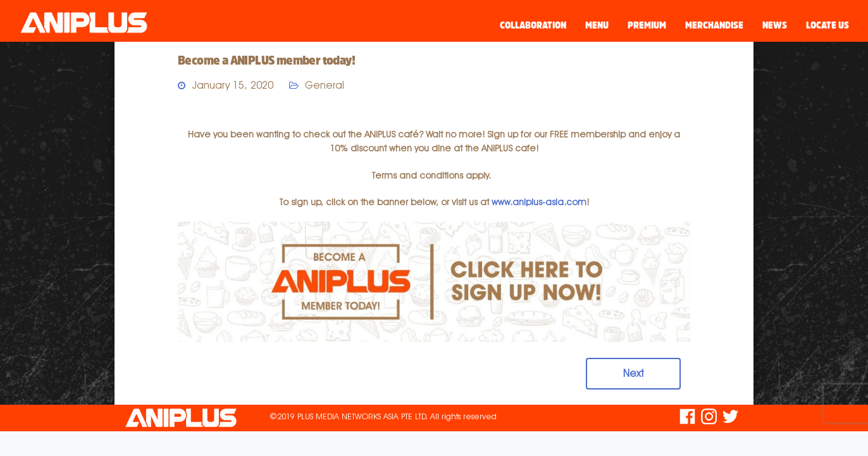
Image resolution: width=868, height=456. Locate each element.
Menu (597, 25)
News (775, 25)
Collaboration (533, 25)
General (325, 85)
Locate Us (828, 25)
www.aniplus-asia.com (539, 202)
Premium (647, 25)
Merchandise (714, 25)
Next (633, 373)
